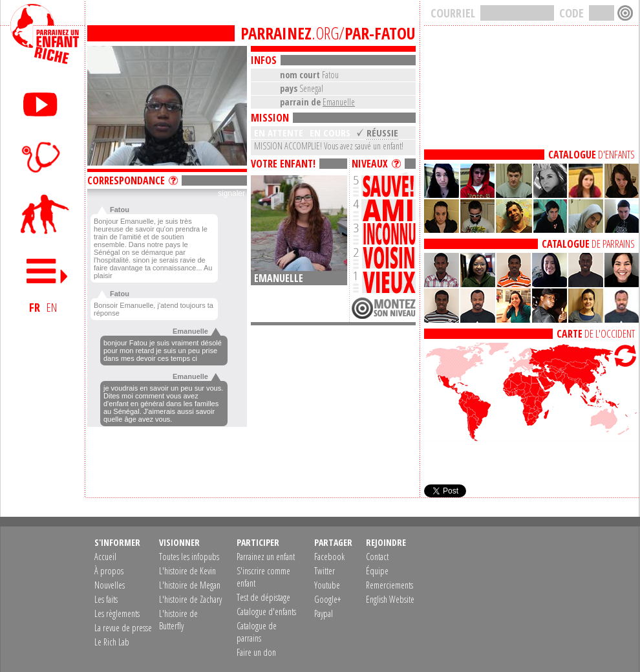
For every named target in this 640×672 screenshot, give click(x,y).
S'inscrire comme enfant (263, 577)
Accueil (105, 557)
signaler (231, 193)
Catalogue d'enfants (266, 612)
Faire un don (256, 652)
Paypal (324, 613)
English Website (390, 599)
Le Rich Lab (112, 642)
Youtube (327, 585)
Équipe (377, 571)
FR (35, 307)
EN (52, 307)
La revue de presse (123, 628)
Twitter (325, 571)
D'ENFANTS (592, 155)
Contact (377, 557)
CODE (571, 13)
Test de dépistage (263, 597)
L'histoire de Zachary (190, 599)
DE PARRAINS (588, 244)
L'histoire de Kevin (187, 571)
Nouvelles (110, 585)
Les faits (106, 599)
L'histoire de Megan (190, 585)
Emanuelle (339, 102)
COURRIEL (453, 13)
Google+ (327, 599)
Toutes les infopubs (189, 557)
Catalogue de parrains (257, 632)
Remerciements (389, 585)
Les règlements (117, 613)
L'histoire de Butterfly (178, 620)
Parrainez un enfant (266, 557)
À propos (109, 571)
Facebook (329, 557)
